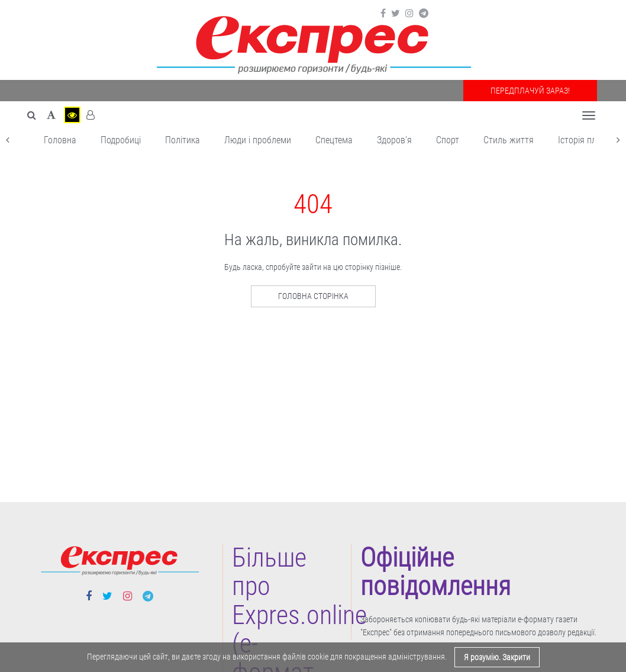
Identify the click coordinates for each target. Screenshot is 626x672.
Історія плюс (583, 140)
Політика (183, 140)
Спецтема (334, 140)
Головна (60, 140)
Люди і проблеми (258, 140)
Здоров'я (394, 140)
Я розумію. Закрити (497, 657)
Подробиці (121, 140)
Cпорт (448, 140)
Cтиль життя (509, 140)
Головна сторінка (313, 296)
